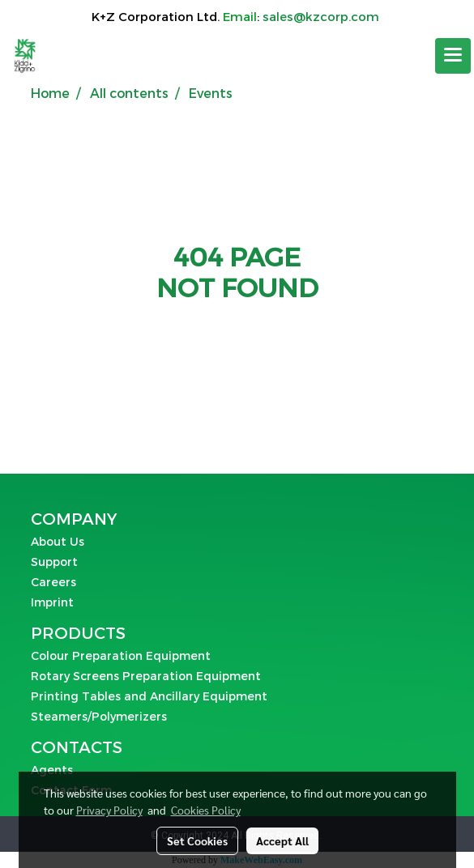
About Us (58, 541)
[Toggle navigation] (453, 56)
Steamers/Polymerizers (99, 716)
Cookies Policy (206, 810)
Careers (53, 582)
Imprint (52, 602)
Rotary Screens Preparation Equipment (146, 676)
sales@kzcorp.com (321, 16)
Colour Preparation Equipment (121, 655)
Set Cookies (197, 840)
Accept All (282, 840)
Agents (52, 770)
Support (54, 562)
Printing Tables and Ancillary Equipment (149, 696)
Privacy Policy (109, 810)
